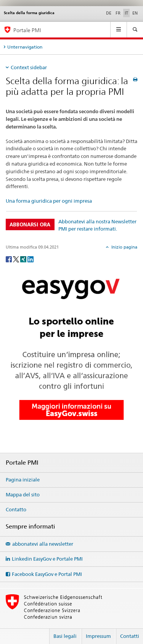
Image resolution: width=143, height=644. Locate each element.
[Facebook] (9, 259)
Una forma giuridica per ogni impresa (49, 201)
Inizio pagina (124, 247)
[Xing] (24, 259)
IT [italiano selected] (126, 13)
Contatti (130, 636)
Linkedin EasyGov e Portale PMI (47, 559)
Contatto (16, 509)
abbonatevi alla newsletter (43, 544)
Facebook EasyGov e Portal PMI (47, 574)
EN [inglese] (135, 13)
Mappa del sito (23, 494)
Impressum (98, 636)
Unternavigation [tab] (25, 47)
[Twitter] (17, 259)
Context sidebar (29, 67)
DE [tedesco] (109, 13)
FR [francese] (118, 13)
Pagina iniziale (23, 480)
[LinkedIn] (31, 259)
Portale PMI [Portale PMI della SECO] (27, 30)
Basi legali (65, 636)
